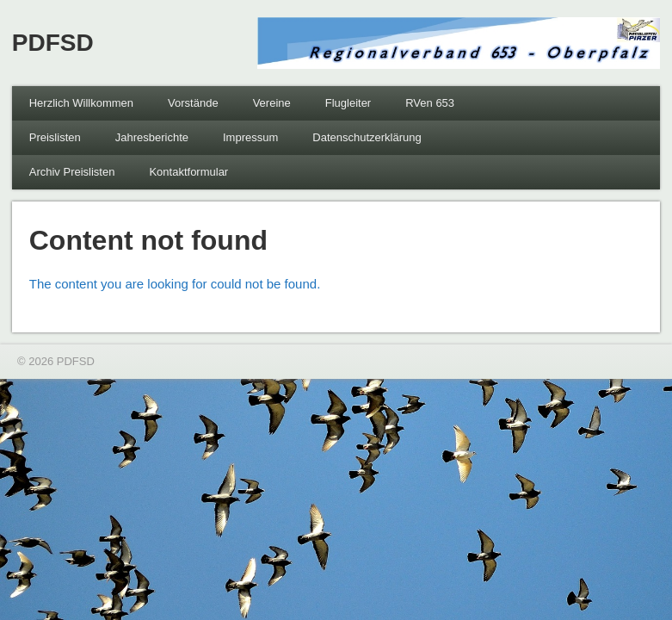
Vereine (272, 103)
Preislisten (55, 137)
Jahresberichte (152, 137)
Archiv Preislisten (72, 172)
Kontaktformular (188, 172)
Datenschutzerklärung (367, 137)
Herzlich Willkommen (81, 103)
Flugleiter (348, 103)
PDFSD (53, 43)
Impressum (250, 137)
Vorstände (193, 103)
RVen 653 (430, 103)
